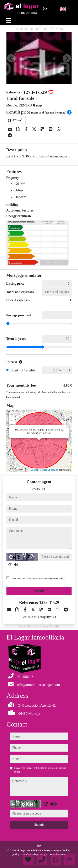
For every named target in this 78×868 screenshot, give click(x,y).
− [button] (12, 421)
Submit (39, 591)
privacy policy (58, 578)
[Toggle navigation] (9, 20)
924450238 (39, 489)
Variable (30, 370)
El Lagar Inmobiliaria (29, 850)
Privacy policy (52, 850)
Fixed (14, 370)
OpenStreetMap (50, 470)
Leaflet (34, 470)
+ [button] (12, 415)
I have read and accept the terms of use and (38, 578)
